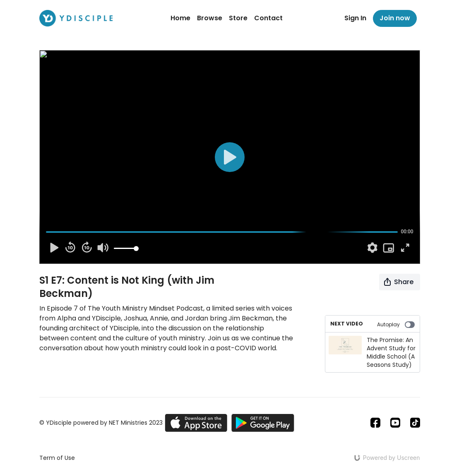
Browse (210, 18)
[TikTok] (415, 423)
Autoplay (396, 324)
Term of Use (57, 458)
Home (180, 18)
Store (238, 18)
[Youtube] (395, 423)
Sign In (355, 18)
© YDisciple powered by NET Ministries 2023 (101, 423)
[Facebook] (375, 423)
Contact (268, 18)
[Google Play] (263, 423)
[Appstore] (196, 423)
